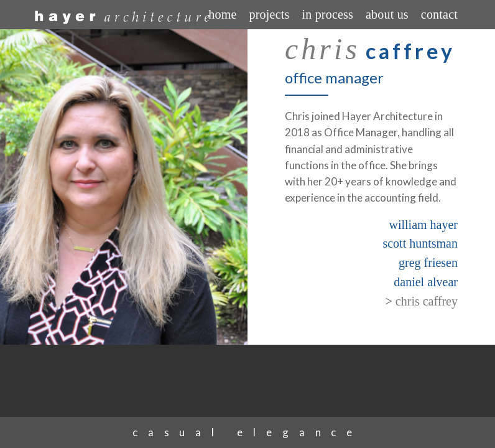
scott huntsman (420, 243)
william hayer (423, 225)
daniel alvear (426, 282)
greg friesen (428, 263)
